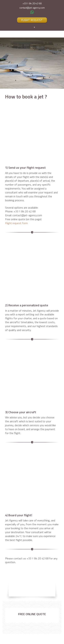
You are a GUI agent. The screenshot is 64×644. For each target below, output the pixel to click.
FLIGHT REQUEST (32, 20)
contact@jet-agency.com (32, 8)
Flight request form (16, 223)
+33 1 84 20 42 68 (32, 3)
